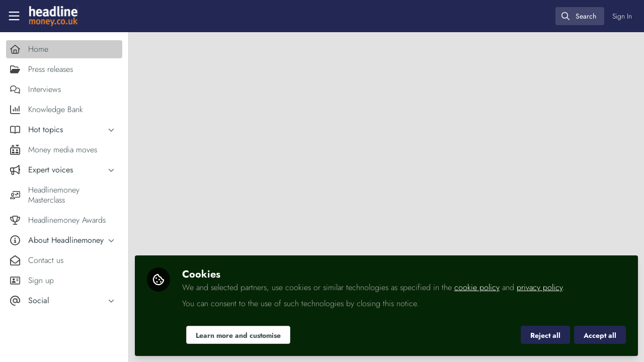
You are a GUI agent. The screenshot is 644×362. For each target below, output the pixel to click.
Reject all (545, 335)
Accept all (600, 335)
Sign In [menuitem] (622, 16)
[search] (580, 16)
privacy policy (540, 287)
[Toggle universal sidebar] (14, 16)
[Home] (53, 16)
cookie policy (477, 287)
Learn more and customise (238, 335)
